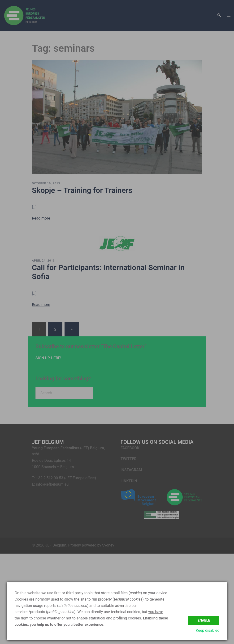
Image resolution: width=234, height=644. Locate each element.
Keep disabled (208, 630)
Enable (204, 620)
